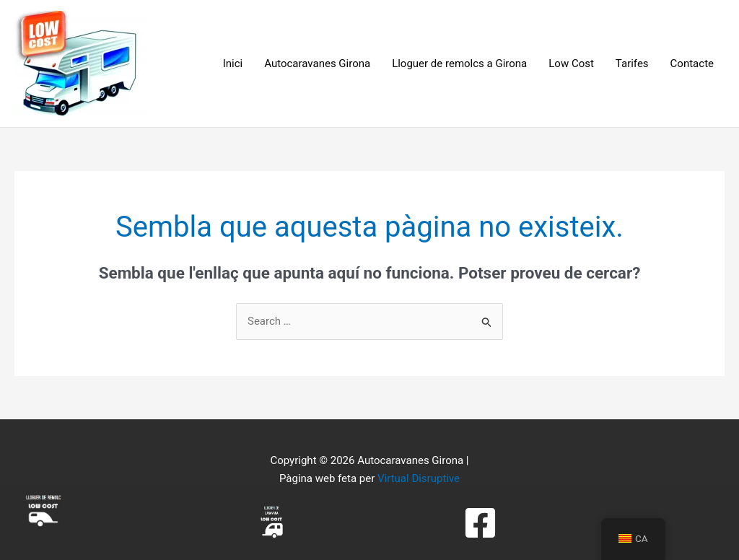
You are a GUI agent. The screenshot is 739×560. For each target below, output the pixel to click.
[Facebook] (480, 523)
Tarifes (632, 64)
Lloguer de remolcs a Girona (459, 64)
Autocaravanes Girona (317, 64)
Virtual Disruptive (419, 478)
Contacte (692, 64)
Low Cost (571, 64)
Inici (233, 64)
